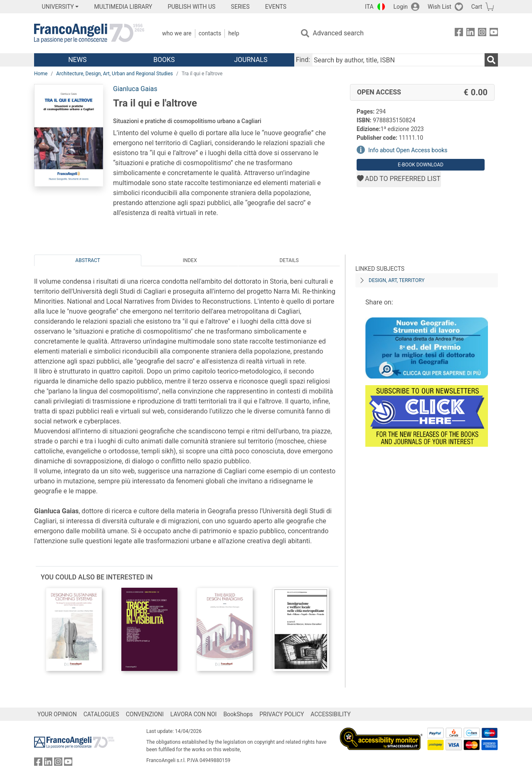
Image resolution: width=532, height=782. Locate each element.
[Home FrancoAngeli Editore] (89, 33)
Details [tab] (289, 260)
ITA (369, 7)
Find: (303, 60)
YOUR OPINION (57, 714)
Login (401, 7)
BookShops (238, 714)
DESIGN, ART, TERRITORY (397, 280)
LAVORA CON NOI (194, 714)
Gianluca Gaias (135, 89)
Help (234, 33)
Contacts (210, 33)
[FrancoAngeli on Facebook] (459, 33)
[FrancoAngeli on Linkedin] (470, 33)
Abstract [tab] (88, 260)
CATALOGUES (101, 714)
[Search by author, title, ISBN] (398, 60)
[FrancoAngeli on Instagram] (482, 33)
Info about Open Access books (408, 150)
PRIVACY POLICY (282, 714)
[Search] (491, 60)
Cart (477, 7)
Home (41, 74)
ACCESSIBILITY (330, 714)
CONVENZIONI (145, 714)
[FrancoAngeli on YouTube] (494, 33)
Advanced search (338, 33)
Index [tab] (190, 260)
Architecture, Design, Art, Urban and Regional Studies (115, 74)
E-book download (421, 165)
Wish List (440, 7)
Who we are (177, 33)
